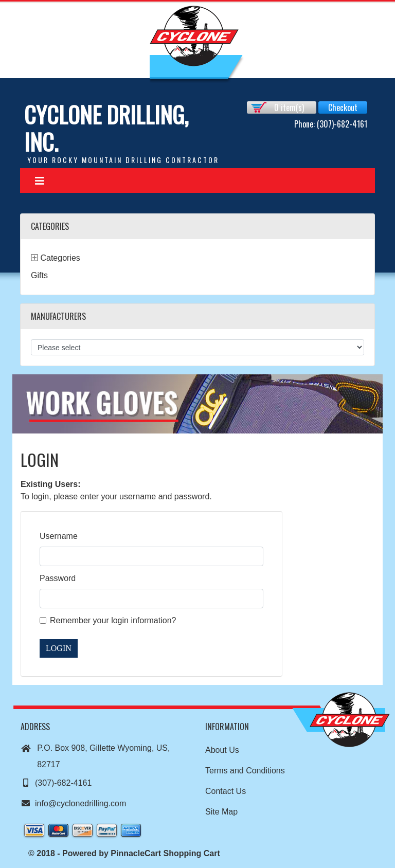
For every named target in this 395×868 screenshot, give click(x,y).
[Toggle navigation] (40, 180)
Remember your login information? (113, 620)
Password (58, 578)
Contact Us (226, 791)
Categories (60, 258)
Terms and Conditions (245, 771)
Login (59, 648)
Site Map (221, 812)
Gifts (39, 275)
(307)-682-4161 (56, 783)
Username (59, 536)
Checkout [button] (343, 107)
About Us (222, 750)
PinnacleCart (136, 853)
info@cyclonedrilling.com (73, 803)
